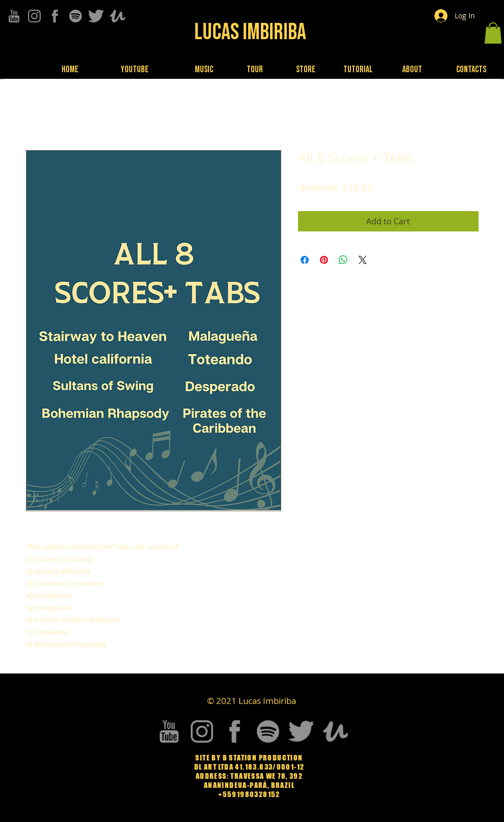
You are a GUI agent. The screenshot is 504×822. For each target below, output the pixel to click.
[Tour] (256, 69)
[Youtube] (136, 69)
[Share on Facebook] (305, 260)
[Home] (71, 69)
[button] (493, 33)
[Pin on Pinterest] (324, 260)
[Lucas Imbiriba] (251, 32)
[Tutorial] (359, 70)
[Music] (205, 69)
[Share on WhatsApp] (343, 260)
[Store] (307, 69)
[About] (413, 69)
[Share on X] (363, 260)
